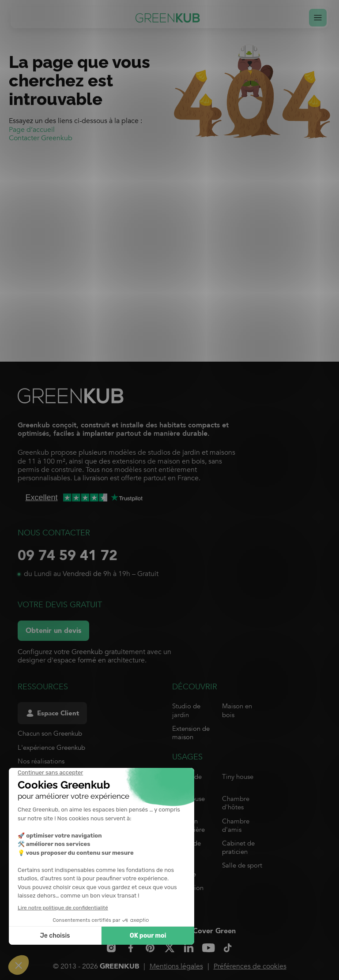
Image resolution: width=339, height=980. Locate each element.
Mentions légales (176, 966)
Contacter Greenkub (41, 138)
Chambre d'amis (236, 825)
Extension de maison (191, 733)
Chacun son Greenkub (50, 733)
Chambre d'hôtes (236, 803)
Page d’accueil (32, 130)
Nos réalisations (41, 761)
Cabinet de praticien (238, 847)
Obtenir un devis (53, 631)
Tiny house (238, 777)
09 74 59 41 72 (68, 556)
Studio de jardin (186, 710)
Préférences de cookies (250, 966)
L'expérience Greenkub (51, 748)
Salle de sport (242, 865)
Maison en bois (237, 710)
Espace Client (52, 713)
